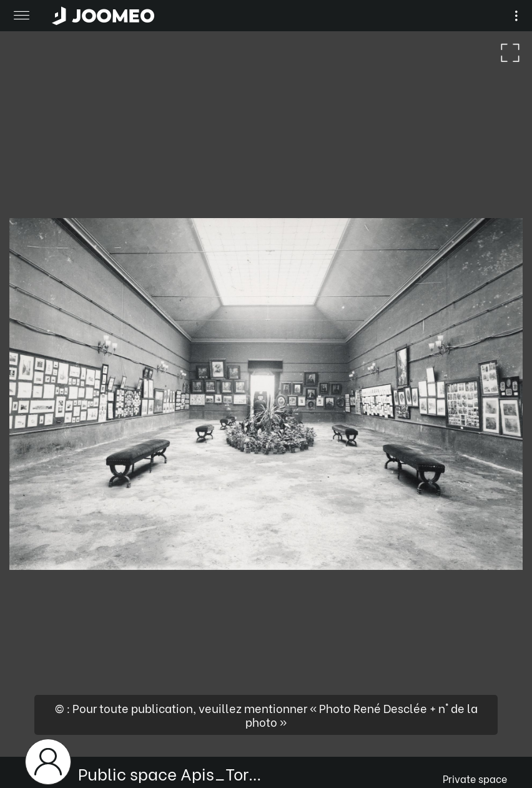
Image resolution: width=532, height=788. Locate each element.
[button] (33, 724)
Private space (475, 778)
